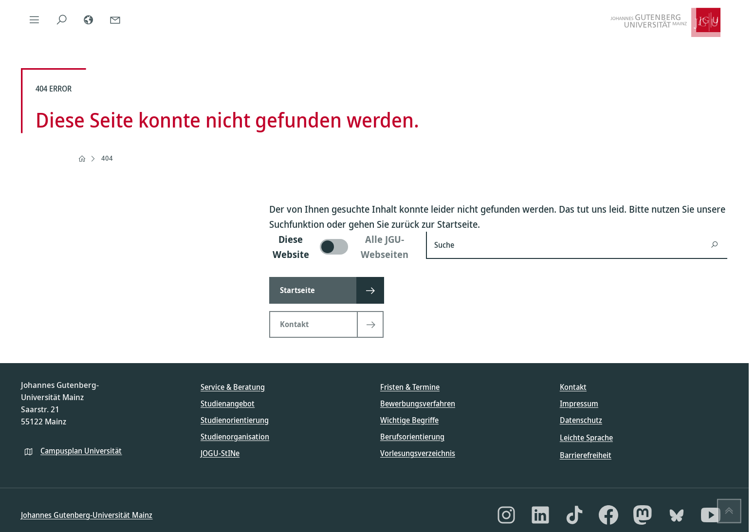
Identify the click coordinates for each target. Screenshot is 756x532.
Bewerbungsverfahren (418, 404)
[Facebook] (608, 515)
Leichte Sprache (586, 438)
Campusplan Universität (81, 451)
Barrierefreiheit (586, 455)
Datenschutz (581, 420)
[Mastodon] (643, 515)
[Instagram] (506, 515)
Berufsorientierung (412, 437)
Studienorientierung (235, 420)
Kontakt (573, 387)
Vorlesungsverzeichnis (418, 453)
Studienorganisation (235, 437)
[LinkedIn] (540, 515)
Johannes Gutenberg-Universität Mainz (87, 515)
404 (107, 158)
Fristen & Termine (410, 387)
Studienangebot (228, 404)
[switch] (342, 247)
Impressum (579, 404)
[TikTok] (574, 515)
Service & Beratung (233, 387)
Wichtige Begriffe (409, 420)
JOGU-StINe (220, 453)
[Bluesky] (677, 515)
